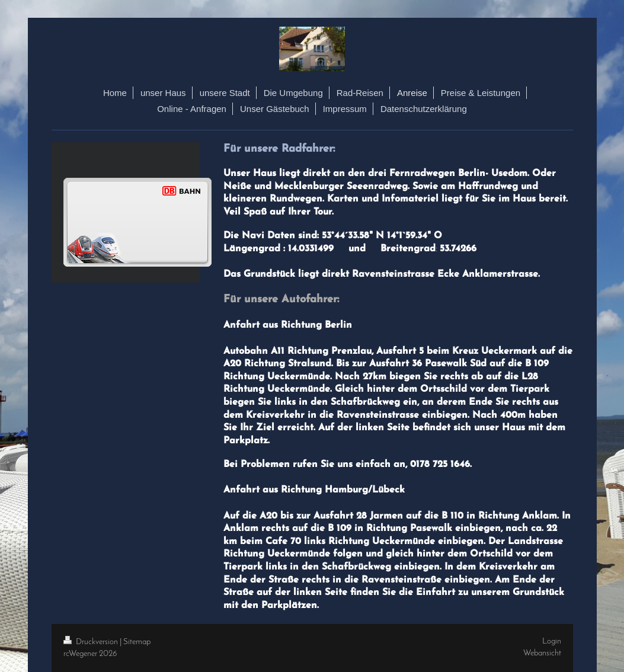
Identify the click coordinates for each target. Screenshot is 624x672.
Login (552, 641)
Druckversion (92, 642)
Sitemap (137, 642)
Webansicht (542, 653)
